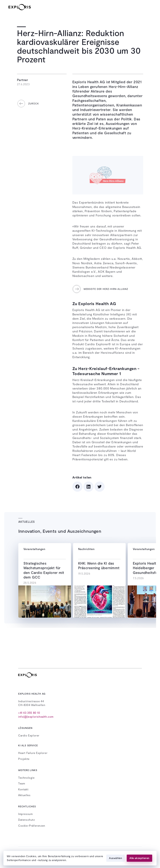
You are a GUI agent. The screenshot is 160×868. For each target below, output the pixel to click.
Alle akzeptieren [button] (139, 858)
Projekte (24, 759)
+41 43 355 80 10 (29, 713)
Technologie (26, 778)
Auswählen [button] (115, 858)
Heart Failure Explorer (33, 753)
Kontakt (23, 789)
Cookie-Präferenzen (32, 826)
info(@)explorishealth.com (36, 717)
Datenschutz (27, 820)
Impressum (25, 814)
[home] (23, 7)
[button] (148, 7)
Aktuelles (24, 795)
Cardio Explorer (29, 735)
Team (22, 783)
